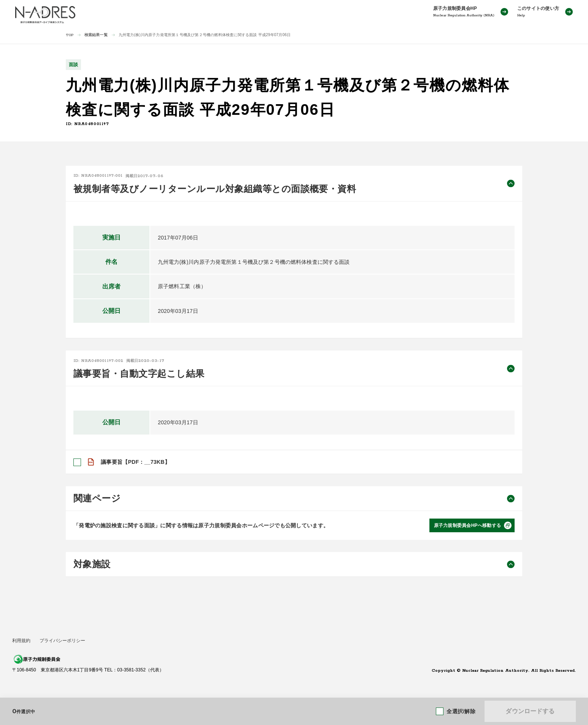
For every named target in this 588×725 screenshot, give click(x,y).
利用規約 (21, 641)
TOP (70, 35)
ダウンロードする (530, 711)
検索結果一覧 (96, 35)
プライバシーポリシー (62, 641)
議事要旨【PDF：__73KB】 (135, 462)
